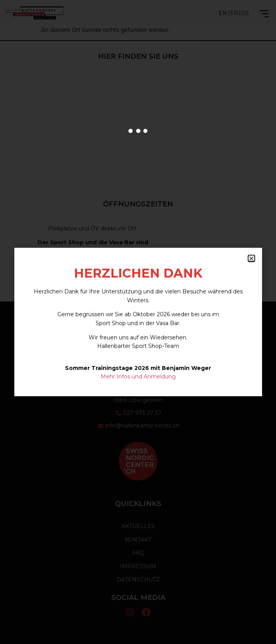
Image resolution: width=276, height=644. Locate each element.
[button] (251, 258)
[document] (138, 322)
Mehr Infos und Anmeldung (138, 377)
